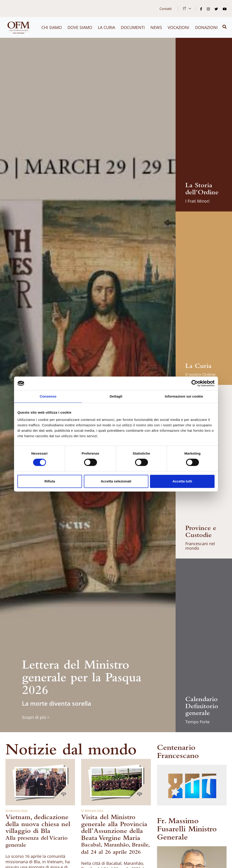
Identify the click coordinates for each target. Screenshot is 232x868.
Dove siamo (80, 27)
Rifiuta (50, 481)
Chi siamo (52, 27)
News (156, 27)
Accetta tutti (182, 481)
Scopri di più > (36, 717)
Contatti (166, 9)
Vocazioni (178, 27)
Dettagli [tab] (116, 396)
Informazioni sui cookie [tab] (184, 396)
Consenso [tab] (48, 396)
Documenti (133, 27)
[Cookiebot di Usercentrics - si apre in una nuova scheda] (195, 383)
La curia (106, 27)
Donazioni (206, 27)
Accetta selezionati (116, 481)
